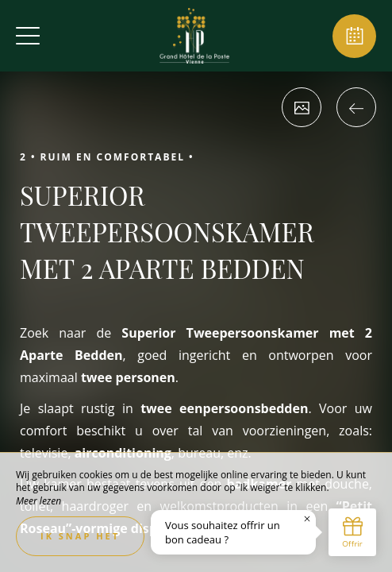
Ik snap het (80, 536)
